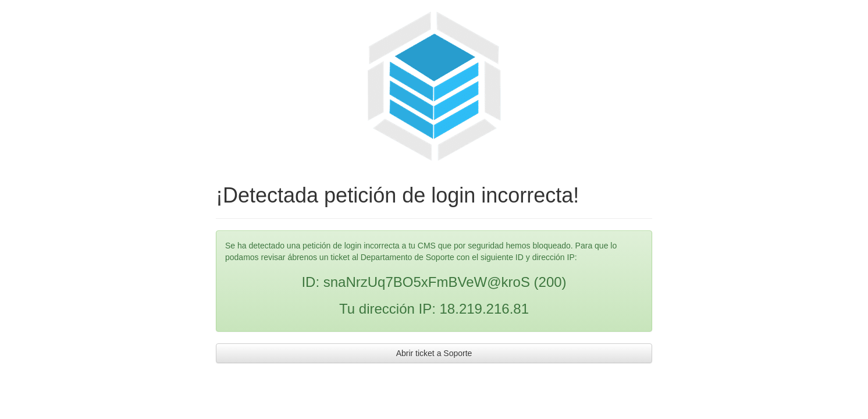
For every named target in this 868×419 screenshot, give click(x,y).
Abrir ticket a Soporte (434, 353)
